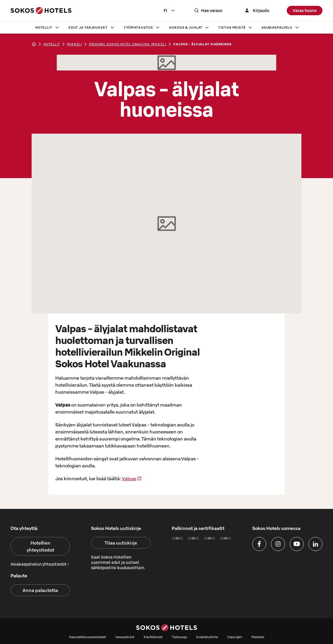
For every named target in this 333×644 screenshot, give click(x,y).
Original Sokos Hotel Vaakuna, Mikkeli (128, 44)
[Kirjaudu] (256, 11)
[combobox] (169, 11)
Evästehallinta (207, 637)
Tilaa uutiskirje (121, 543)
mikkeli (74, 44)
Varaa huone (305, 11)
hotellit (52, 44)
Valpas (132, 478)
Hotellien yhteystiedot (40, 546)
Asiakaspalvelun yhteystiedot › (40, 564)
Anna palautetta (40, 590)
